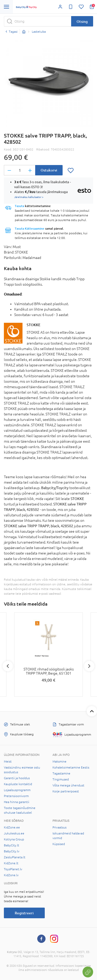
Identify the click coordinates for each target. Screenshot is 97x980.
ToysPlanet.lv (13, 869)
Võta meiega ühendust (68, 785)
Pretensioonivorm (16, 796)
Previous (8, 666)
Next (89, 666)
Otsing (82, 21)
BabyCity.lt (12, 845)
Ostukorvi (49, 170)
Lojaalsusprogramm (17, 790)
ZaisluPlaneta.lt (15, 857)
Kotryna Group (14, 839)
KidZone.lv (11, 875)
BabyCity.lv (12, 851)
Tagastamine (61, 773)
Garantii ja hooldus (17, 778)
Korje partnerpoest (66, 791)
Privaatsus (59, 827)
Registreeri (24, 913)
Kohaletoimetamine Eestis (71, 767)
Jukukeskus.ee (14, 833)
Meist (8, 762)
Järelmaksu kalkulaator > (29, 197)
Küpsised (59, 844)
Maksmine (59, 762)
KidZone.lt (11, 863)
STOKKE (33, 325)
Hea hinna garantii (17, 802)
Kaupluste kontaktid (18, 784)
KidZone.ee (12, 827)
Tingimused (61, 779)
